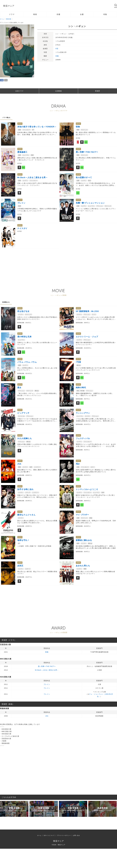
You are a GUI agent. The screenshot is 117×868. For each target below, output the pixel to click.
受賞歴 (97, 91)
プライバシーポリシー (64, 835)
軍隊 (19, 467)
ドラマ (12, 14)
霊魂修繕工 (22, 152)
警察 (78, 130)
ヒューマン (26, 155)
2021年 (78, 124)
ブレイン (21, 203)
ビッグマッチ (23, 413)
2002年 (78, 537)
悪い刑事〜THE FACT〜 (87, 152)
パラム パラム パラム (27, 362)
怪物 (78, 127)
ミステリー (37, 467)
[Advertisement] (44, 263)
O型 (6, 80)
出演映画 (58, 91)
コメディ (25, 181)
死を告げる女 (23, 311)
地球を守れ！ (23, 540)
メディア (28, 493)
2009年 (20, 461)
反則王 (20, 566)
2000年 (20, 563)
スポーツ (28, 569)
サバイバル (21, 416)
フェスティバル (83, 438)
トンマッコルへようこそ (87, 489)
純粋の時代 (81, 388)
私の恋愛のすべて (84, 178)
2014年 (20, 174)
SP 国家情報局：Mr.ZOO (87, 311)
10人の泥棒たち (25, 438)
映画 (35, 14)
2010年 (78, 200)
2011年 (20, 200)
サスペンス (84, 130)
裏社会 (79, 365)
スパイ (94, 314)
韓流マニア (9, 6)
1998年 (78, 563)
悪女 (19, 388)
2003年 (20, 225)
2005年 (20, 486)
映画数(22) (6, 302)
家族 (91, 518)
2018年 (78, 149)
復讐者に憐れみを (84, 540)
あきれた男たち (83, 566)
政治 (89, 181)
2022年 (20, 124)
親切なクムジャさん (26, 515)
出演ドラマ (19, 91)
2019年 (20, 334)
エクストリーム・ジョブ (87, 337)
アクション (100, 206)
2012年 (20, 435)
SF (33, 130)
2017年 (78, 359)
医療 (32, 155)
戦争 (31, 467)
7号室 (78, 362)
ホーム (39, 835)
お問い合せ (76, 835)
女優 (82, 14)
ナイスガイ (22, 228)
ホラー (93, 467)
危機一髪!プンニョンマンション (90, 203)
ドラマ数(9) (6, 118)
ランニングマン (83, 413)
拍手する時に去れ (25, 489)
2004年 (78, 512)
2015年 (78, 384)
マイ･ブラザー (82, 515)
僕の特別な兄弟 (24, 337)
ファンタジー (26, 130)
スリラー (21, 314)
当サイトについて (49, 835)
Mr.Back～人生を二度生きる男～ (32, 178)
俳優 (58, 14)
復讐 (78, 543)
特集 (105, 14)
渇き (78, 464)
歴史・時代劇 (81, 391)
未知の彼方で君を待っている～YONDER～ (37, 127)
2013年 (78, 174)
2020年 (20, 149)
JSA (19, 464)
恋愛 (19, 130)
